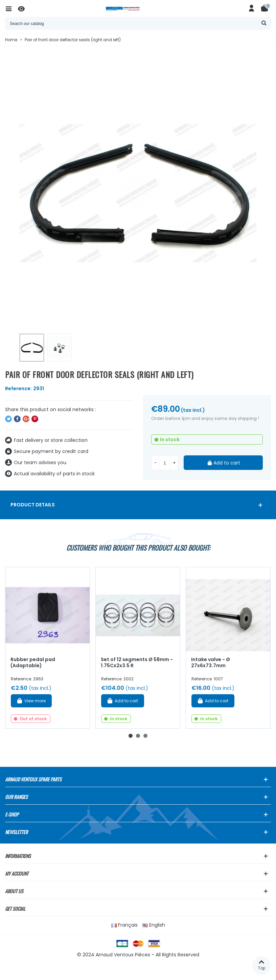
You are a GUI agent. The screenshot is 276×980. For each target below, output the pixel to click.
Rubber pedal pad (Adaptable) (33, 663)
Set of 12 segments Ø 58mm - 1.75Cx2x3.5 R (137, 663)
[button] (131, 736)
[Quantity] (165, 463)
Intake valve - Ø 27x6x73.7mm (211, 663)
